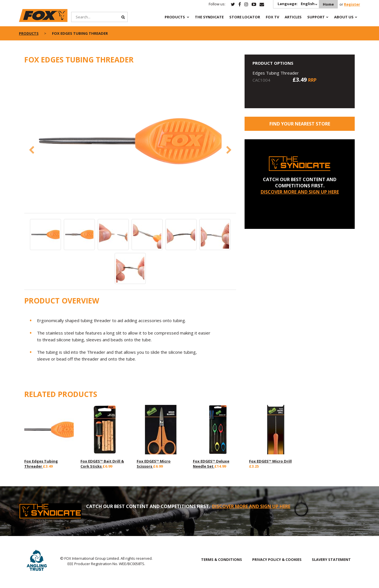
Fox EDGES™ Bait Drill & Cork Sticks (102, 464)
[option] (130, 142)
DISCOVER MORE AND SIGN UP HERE (300, 192)
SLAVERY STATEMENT (331, 559)
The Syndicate (209, 17)
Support (316, 17)
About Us (344, 17)
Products (175, 17)
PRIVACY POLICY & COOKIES (277, 559)
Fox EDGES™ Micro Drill (270, 461)
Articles (293, 17)
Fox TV (272, 17)
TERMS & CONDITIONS (222, 559)
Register (352, 4)
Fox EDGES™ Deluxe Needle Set (211, 464)
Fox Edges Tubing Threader (41, 464)
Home (328, 4)
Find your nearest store (300, 124)
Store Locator (245, 17)
